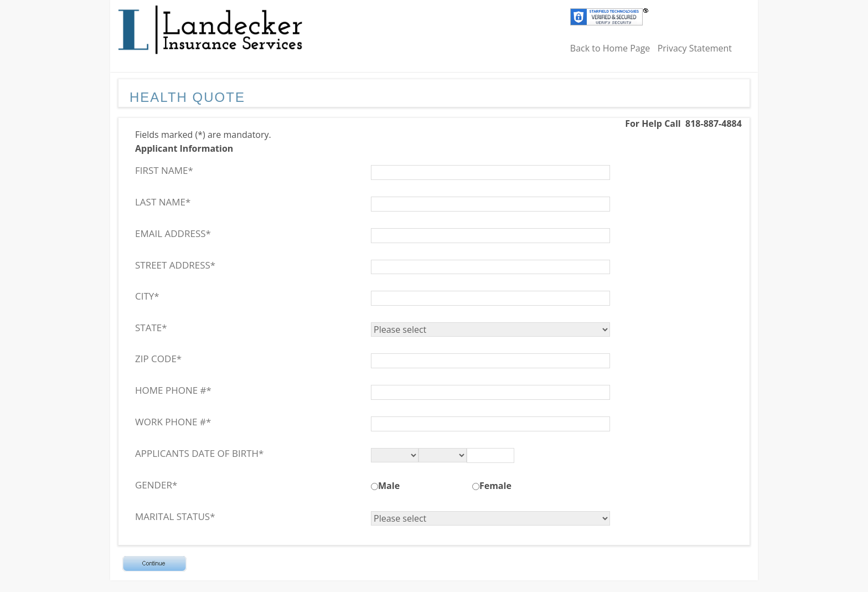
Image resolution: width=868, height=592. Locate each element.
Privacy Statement (695, 48)
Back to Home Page (610, 48)
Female (495, 486)
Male (389, 486)
